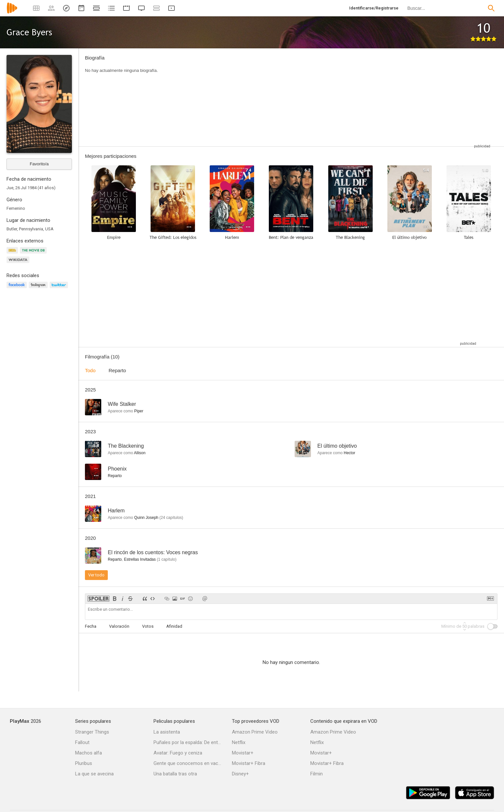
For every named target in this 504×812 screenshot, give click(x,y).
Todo (90, 370)
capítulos (171, 518)
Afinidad (174, 626)
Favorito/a (39, 164)
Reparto (117, 370)
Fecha (91, 626)
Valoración (119, 626)
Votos (148, 626)
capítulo (167, 559)
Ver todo (96, 575)
